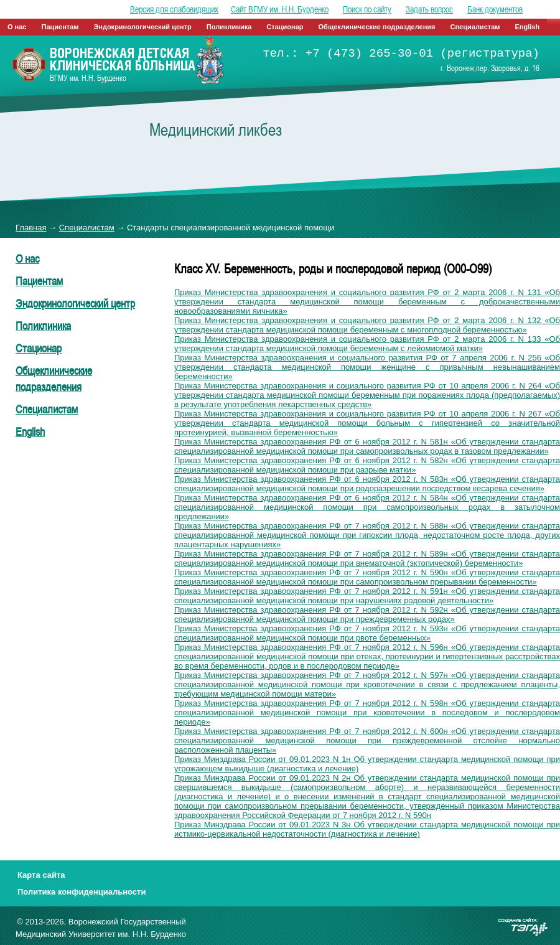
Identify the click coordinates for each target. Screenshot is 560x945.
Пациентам (60, 27)
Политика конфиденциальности (82, 892)
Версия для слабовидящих (174, 9)
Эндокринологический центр (142, 27)
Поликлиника (229, 27)
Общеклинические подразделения (377, 27)
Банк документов (495, 9)
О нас (17, 27)
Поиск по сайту (367, 9)
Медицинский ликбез (216, 129)
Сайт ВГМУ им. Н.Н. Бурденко (280, 9)
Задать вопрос (429, 9)
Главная (31, 228)
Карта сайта (41, 875)
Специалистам (475, 27)
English (527, 27)
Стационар (285, 27)
